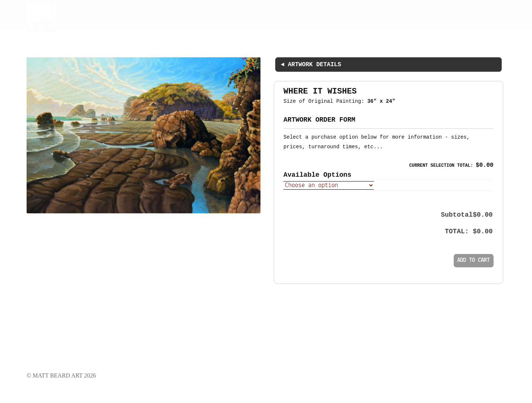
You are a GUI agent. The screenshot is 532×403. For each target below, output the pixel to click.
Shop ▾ (217, 17)
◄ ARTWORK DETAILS (311, 65)
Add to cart (474, 260)
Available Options (317, 175)
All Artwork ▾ (170, 17)
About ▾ (252, 17)
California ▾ (110, 17)
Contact (291, 17)
